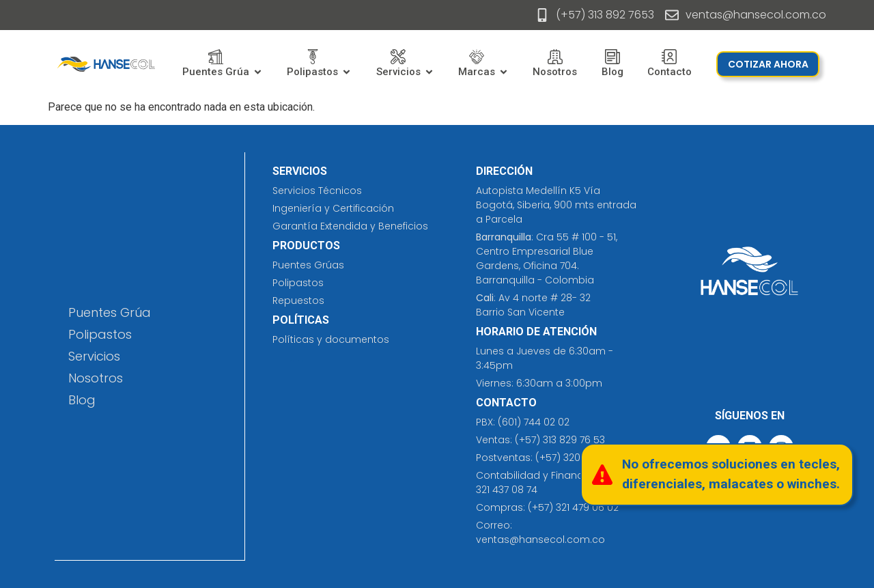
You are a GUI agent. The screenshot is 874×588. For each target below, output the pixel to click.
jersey (302, 361)
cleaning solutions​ (284, 361)
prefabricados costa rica (295, 361)
